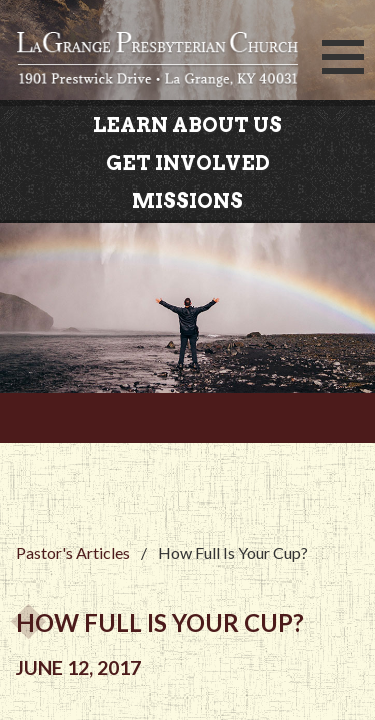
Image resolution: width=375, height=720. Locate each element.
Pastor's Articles (73, 552)
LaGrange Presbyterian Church (157, 63)
